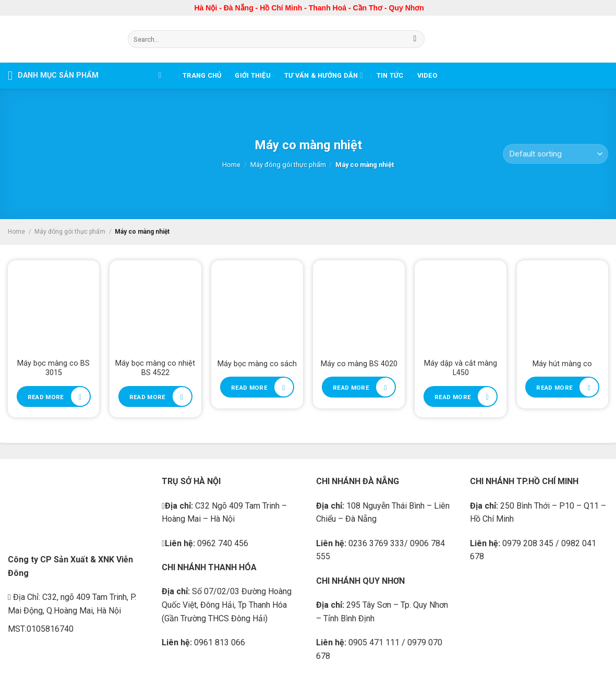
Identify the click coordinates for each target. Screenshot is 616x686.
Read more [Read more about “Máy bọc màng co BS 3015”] (46, 397)
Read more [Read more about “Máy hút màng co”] (554, 388)
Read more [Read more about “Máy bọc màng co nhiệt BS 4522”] (148, 397)
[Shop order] (555, 154)
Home (231, 165)
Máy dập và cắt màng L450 (461, 368)
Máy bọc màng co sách (257, 364)
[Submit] (415, 39)
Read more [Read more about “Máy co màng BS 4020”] (351, 388)
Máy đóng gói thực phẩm (288, 165)
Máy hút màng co (562, 364)
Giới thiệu (253, 75)
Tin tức (390, 75)
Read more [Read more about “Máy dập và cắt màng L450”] (453, 397)
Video (427, 75)
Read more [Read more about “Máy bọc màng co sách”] (249, 388)
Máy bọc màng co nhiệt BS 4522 (155, 368)
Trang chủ (202, 75)
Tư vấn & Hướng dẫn (324, 75)
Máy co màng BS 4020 (359, 364)
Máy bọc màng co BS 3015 (53, 368)
